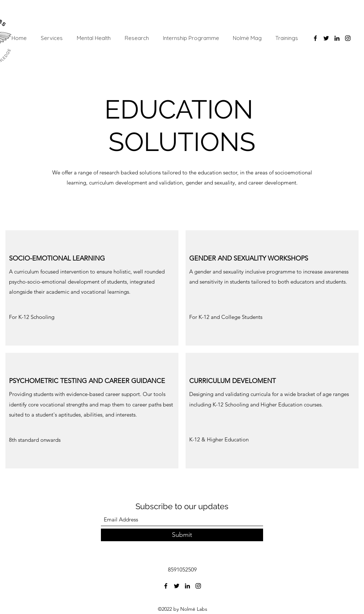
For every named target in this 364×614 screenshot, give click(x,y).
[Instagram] (348, 38)
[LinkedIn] (337, 38)
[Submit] (182, 535)
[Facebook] (315, 38)
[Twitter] (326, 38)
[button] (46, 317)
